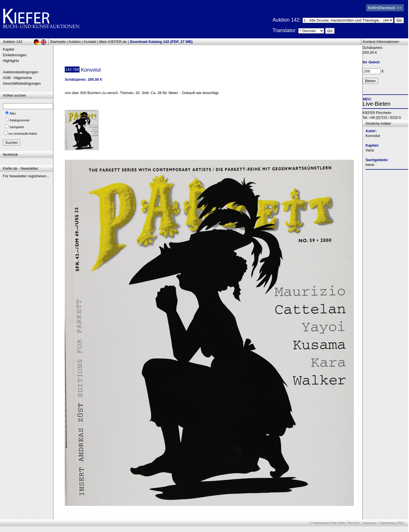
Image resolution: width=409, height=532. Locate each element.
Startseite (58, 42)
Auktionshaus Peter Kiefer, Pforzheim (336, 523)
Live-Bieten (377, 104)
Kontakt (90, 42)
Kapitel (9, 49)
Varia (370, 150)
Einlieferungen (15, 55)
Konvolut (373, 136)
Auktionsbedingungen (21, 72)
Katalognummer (20, 120)
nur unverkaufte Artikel (23, 134)
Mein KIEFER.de (113, 42)
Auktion (75, 42)
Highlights (11, 61)
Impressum (370, 523)
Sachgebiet (17, 127)
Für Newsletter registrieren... (26, 176)
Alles (13, 114)
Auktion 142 (13, 42)
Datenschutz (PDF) (392, 523)
